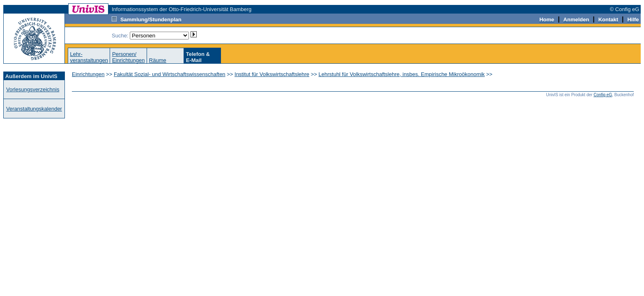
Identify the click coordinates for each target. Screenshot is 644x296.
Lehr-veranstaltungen (89, 57)
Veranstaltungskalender (34, 109)
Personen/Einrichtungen (129, 57)
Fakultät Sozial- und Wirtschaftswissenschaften (170, 74)
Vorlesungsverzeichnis (33, 89)
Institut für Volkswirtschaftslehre (272, 74)
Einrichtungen (88, 74)
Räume (158, 60)
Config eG (603, 95)
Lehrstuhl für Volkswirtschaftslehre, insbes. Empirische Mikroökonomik (402, 74)
